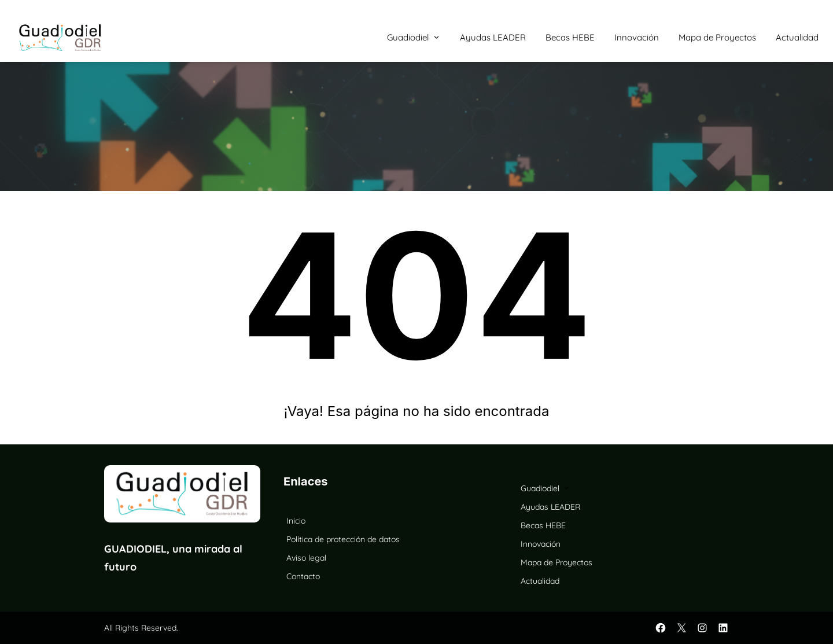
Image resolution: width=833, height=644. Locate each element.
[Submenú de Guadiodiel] (436, 37)
